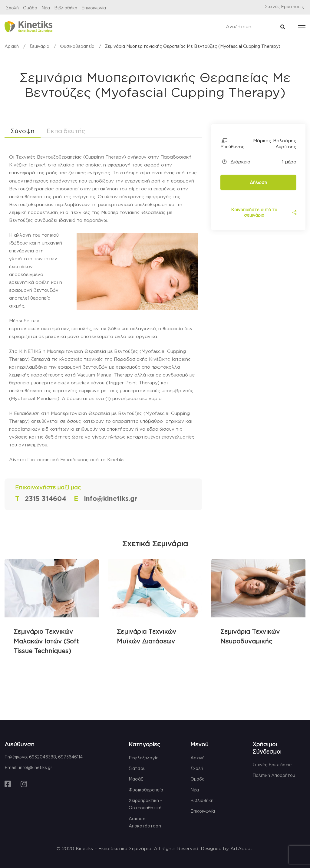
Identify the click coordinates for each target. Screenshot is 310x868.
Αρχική (12, 46)
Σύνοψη (23, 131)
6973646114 (70, 757)
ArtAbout (241, 848)
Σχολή (12, 8)
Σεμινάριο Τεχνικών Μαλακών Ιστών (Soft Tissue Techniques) (46, 641)
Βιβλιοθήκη (66, 8)
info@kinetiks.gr (36, 767)
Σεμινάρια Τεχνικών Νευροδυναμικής (250, 636)
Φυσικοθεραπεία (77, 46)
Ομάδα (30, 8)
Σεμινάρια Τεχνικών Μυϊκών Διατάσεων (147, 636)
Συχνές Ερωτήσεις (284, 7)
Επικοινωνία (94, 8)
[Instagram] (24, 784)
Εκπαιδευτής (66, 131)
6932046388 (43, 757)
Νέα (46, 8)
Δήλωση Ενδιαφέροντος (258, 185)
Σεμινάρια (39, 46)
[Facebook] (8, 784)
